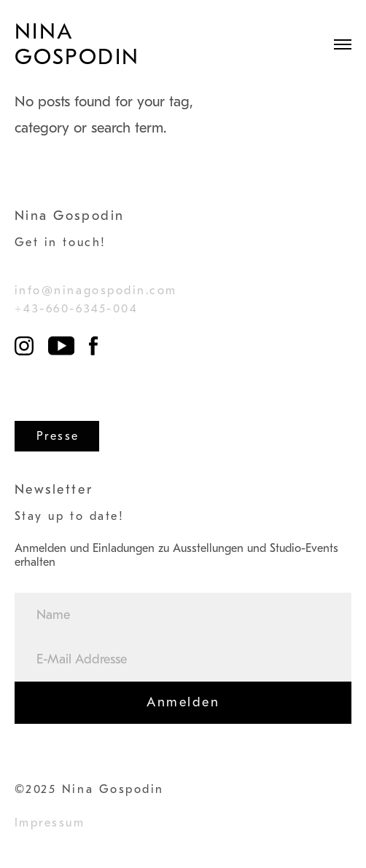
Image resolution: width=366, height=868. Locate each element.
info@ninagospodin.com (96, 291)
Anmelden (183, 702)
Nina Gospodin (77, 44)
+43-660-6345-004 (76, 309)
